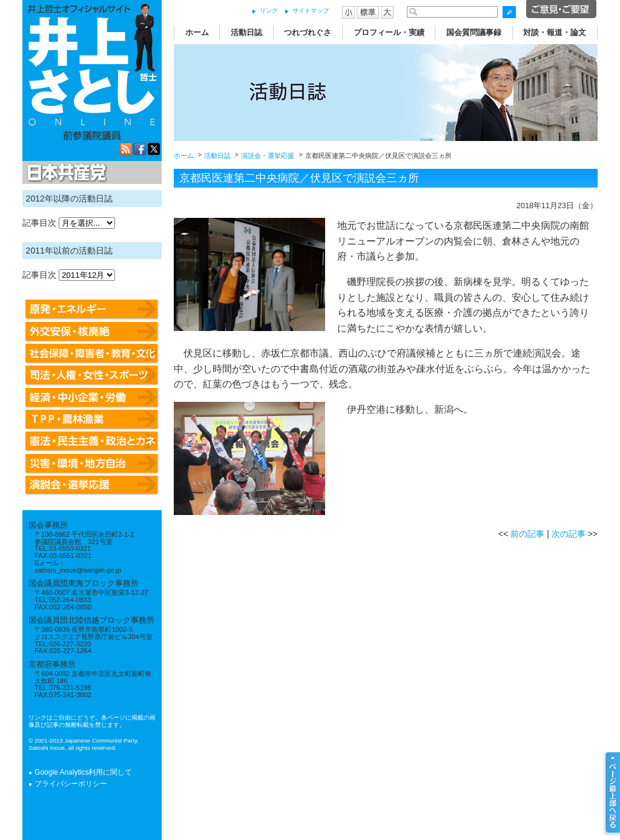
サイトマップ (311, 11)
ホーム (197, 32)
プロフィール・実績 (389, 32)
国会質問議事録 (474, 32)
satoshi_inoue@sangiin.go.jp (78, 570)
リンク (269, 11)
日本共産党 (65, 173)
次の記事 (569, 534)
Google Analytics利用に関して (83, 772)
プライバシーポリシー (71, 784)
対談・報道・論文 (555, 32)
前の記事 (527, 534)
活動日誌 (246, 32)
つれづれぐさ (308, 32)
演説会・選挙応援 (268, 156)
